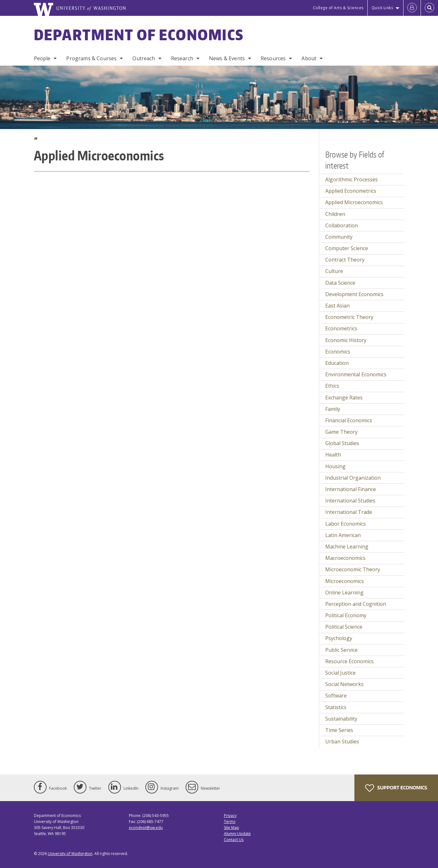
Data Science (340, 283)
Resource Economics (349, 661)
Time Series (339, 730)
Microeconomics (345, 581)
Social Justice (340, 673)
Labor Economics (346, 524)
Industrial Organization (353, 478)
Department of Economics (139, 35)
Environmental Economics (356, 374)
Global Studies (342, 443)
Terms (230, 822)
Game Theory (341, 432)
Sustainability (341, 719)
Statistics (336, 707)
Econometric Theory (349, 317)
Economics (338, 352)
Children (335, 214)
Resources (273, 58)
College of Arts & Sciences (338, 8)
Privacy (230, 816)
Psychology (339, 638)
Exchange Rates (344, 398)
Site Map (232, 828)
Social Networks (344, 684)
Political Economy (346, 615)
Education (337, 363)
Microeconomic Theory (353, 569)
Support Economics (396, 788)
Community (339, 237)
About (309, 58)
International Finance (351, 489)
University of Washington (70, 854)
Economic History (346, 340)
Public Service (341, 650)
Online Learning (344, 593)
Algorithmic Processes (352, 179)
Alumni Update (237, 834)
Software (336, 696)
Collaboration (342, 225)
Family (333, 409)
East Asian (337, 306)
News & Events (227, 58)
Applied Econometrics (351, 191)
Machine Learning (347, 547)
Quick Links (382, 8)
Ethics (332, 386)
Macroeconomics (345, 558)
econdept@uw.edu (146, 828)
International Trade (349, 512)
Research (182, 58)
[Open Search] (429, 8)
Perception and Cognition (356, 604)
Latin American (343, 535)
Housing (335, 466)
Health (333, 455)
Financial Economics (349, 420)
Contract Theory (345, 260)
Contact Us (234, 840)
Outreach (144, 58)
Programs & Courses (91, 58)
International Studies (350, 501)
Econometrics (341, 328)
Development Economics (354, 294)
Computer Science (347, 248)
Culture (334, 271)
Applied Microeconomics (354, 202)
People (42, 58)
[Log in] (412, 8)
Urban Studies (342, 742)
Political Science (344, 627)
